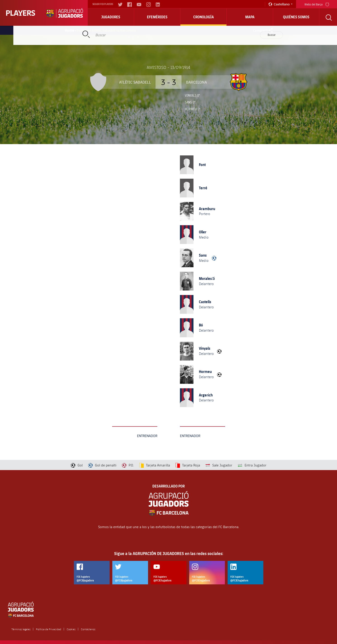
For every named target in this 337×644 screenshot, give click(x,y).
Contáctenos (88, 629)
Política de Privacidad (49, 629)
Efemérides (157, 17)
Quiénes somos (296, 17)
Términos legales (21, 629)
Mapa (250, 17)
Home (70, 30)
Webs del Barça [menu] (317, 4)
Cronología (204, 17)
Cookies (71, 629)
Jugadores (111, 17)
